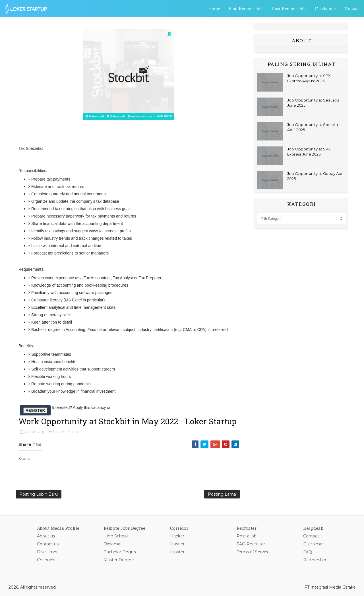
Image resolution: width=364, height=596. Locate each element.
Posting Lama (222, 494)
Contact (352, 9)
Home (214, 9)
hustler (59, 432)
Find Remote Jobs (246, 9)
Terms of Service (253, 552)
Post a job (247, 536)
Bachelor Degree (121, 552)
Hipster (177, 552)
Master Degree (119, 560)
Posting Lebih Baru (39, 494)
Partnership (315, 560)
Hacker (177, 536)
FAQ (308, 552)
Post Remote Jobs (289, 9)
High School (116, 536)
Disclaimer (326, 9)
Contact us (48, 544)
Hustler (177, 544)
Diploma (112, 544)
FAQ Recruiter (251, 544)
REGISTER (35, 410)
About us (46, 536)
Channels (46, 560)
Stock (74, 432)
